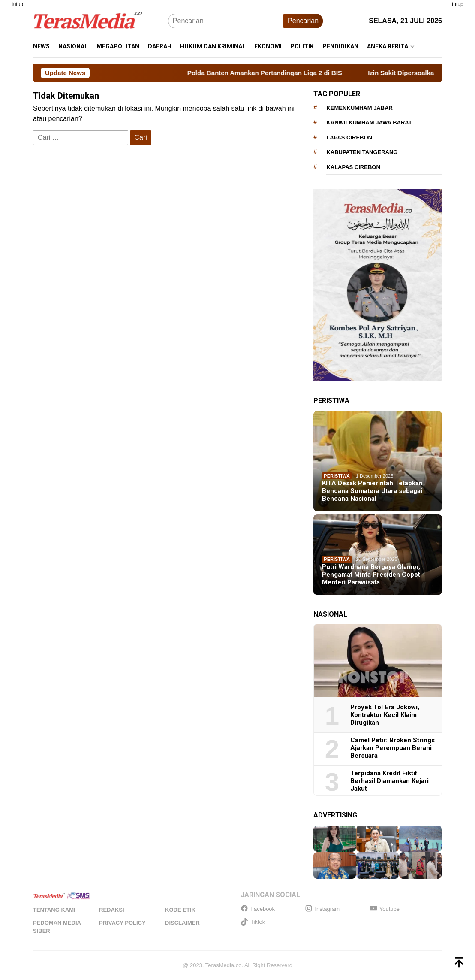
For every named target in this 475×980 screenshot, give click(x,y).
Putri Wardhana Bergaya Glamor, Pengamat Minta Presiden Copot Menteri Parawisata (371, 575)
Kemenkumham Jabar (359, 108)
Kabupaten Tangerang (362, 152)
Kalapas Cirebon (353, 167)
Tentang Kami (54, 910)
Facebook (258, 909)
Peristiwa (337, 476)
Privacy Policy (122, 923)
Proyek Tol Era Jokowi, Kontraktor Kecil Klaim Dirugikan (385, 715)
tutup (17, 4)
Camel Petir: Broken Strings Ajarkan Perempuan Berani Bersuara (392, 748)
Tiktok (253, 922)
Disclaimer (182, 923)
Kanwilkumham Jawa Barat (369, 122)
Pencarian (303, 21)
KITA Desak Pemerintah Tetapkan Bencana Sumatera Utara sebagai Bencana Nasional (372, 491)
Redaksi (112, 910)
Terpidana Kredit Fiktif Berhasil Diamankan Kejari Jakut (389, 781)
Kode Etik (180, 910)
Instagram (322, 909)
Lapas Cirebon (349, 138)
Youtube (385, 909)
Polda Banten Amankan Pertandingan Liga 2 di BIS (274, 73)
